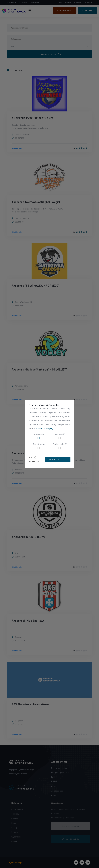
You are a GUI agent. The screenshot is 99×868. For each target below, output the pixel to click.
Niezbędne (39, 434)
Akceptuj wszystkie (54, 460)
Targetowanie (39, 444)
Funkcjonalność (60, 444)
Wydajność (60, 434)
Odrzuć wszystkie (34, 460)
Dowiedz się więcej (44, 428)
